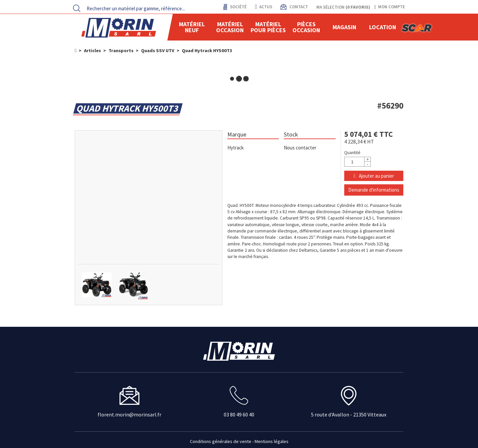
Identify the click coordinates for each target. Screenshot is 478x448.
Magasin (344, 27)
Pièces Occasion (306, 27)
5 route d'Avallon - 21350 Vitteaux (349, 414)
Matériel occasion (230, 27)
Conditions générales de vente (221, 441)
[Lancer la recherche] (77, 8)
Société (238, 7)
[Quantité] (358, 162)
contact (298, 7)
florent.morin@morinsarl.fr (129, 414)
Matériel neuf (192, 27)
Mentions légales (272, 441)
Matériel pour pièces (268, 27)
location (383, 27)
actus (263, 7)
